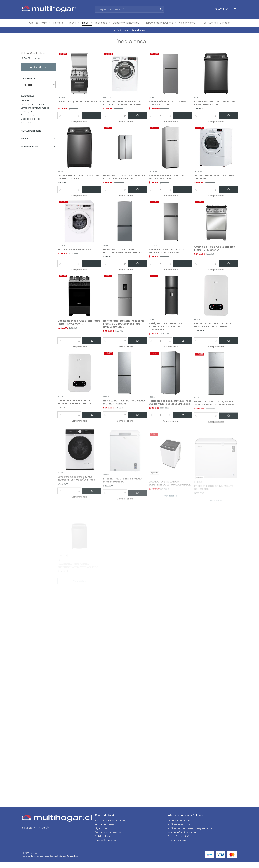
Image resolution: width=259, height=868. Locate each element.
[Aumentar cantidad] (83, 116)
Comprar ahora (79, 122)
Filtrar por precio (38, 131)
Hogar (126, 30)
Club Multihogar (103, 842)
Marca (38, 139)
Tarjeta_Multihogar (177, 846)
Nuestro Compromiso (106, 846)
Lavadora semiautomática (35, 108)
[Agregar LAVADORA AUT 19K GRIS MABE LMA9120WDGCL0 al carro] (231, 116)
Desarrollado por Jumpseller (63, 862)
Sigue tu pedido (103, 834)
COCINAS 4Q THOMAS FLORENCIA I (72, 103)
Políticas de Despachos (179, 830)
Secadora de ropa (31, 119)
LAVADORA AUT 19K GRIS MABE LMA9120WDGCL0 (215, 103)
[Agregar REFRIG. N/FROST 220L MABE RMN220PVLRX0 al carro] (185, 116)
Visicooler (26, 122)
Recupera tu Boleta (105, 830)
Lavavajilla (26, 111)
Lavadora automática (32, 104)
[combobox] (130, 9)
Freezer (25, 100)
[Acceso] (223, 9)
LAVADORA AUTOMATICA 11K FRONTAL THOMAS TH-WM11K (123, 103)
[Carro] (235, 9)
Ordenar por (28, 78)
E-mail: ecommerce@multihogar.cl (113, 827)
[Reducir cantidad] (60, 116)
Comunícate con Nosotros (108, 838)
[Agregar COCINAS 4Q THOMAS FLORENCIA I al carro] (94, 116)
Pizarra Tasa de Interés (179, 842)
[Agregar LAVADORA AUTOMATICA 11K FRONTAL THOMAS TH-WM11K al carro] (139, 116)
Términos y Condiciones (179, 827)
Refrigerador (28, 115)
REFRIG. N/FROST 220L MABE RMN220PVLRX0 (168, 103)
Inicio (116, 30)
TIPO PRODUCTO (38, 146)
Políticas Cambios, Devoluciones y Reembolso (190, 834)
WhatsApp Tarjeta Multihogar (183, 838)
